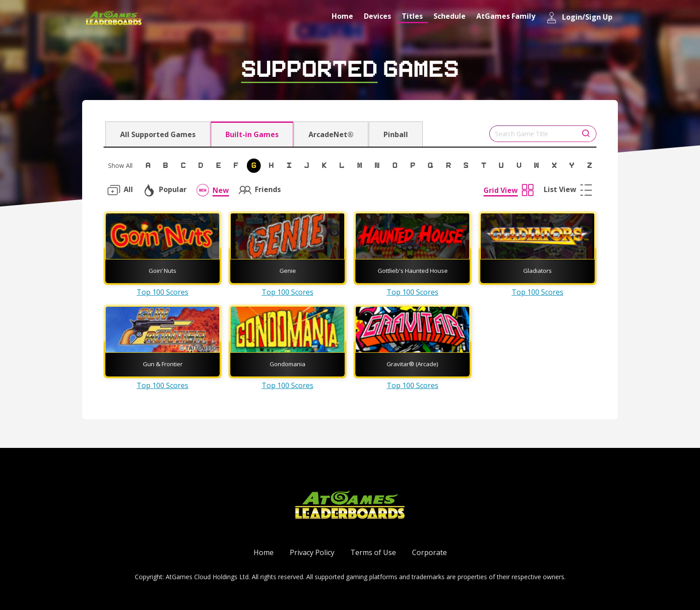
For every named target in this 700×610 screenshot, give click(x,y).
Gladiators (537, 271)
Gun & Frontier (163, 364)
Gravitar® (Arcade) (412, 364)
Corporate (429, 552)
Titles (412, 16)
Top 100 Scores (162, 292)
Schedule (450, 16)
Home (342, 16)
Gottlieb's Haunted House (413, 271)
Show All (120, 165)
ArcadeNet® (331, 134)
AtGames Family (506, 16)
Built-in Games (252, 134)
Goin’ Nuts (162, 271)
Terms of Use (373, 552)
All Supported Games (158, 134)
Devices (377, 16)
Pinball (396, 134)
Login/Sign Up (579, 18)
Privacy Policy (312, 552)
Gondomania (287, 364)
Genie (288, 271)
